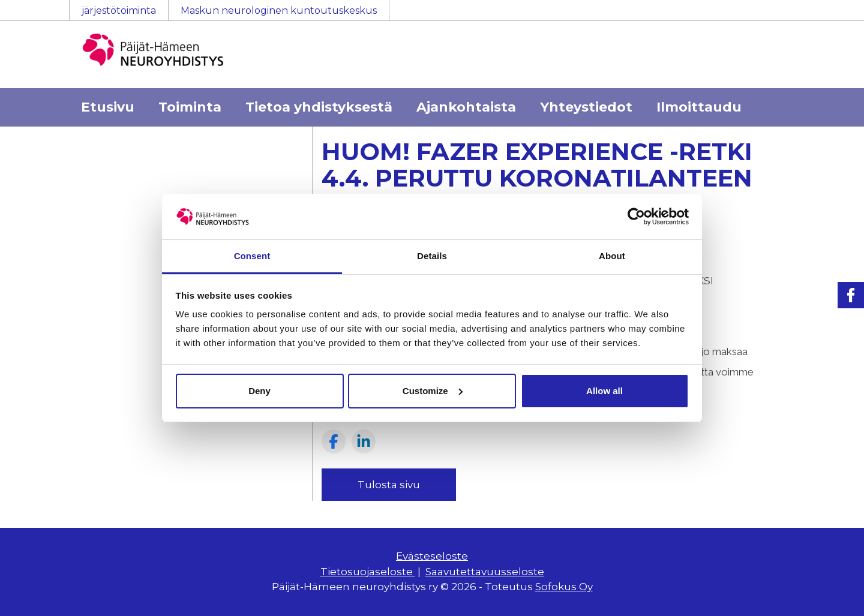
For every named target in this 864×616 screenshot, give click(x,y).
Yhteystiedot (586, 107)
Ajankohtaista (466, 107)
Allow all (604, 391)
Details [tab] (432, 256)
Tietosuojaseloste (368, 572)
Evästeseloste (432, 556)
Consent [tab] (252, 256)
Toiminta (190, 107)
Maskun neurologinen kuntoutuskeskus (279, 10)
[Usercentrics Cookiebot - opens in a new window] (636, 217)
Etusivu (108, 107)
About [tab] (612, 256)
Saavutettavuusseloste (485, 572)
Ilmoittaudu (699, 107)
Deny (259, 391)
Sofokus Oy (564, 587)
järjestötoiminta (119, 10)
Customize (433, 391)
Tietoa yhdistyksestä (319, 107)
